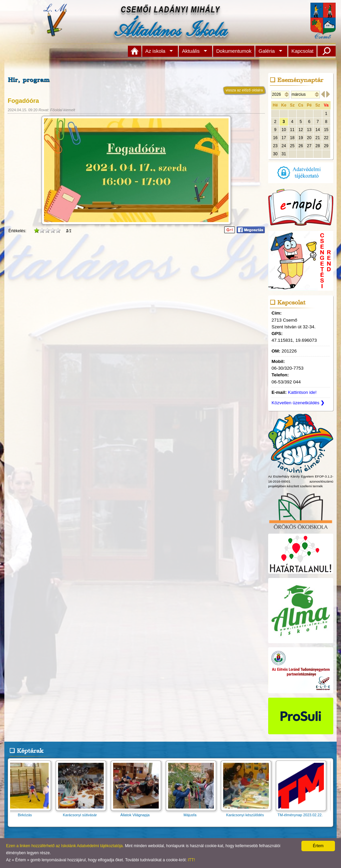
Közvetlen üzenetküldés (298, 403)
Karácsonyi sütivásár (83, 813)
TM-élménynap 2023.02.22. (303, 813)
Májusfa (193, 813)
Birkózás (28, 813)
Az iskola (155, 51)
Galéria (266, 51)
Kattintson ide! (302, 392)
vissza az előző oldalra (244, 90)
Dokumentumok (234, 51)
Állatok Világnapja (138, 813)
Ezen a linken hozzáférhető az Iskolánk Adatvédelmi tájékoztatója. (65, 846)
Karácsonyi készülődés (248, 813)
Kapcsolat (302, 51)
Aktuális (191, 51)
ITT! (191, 860)
